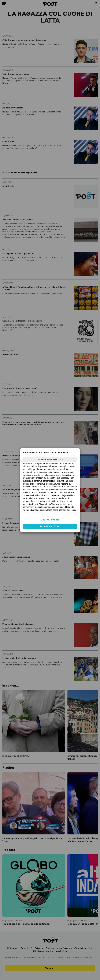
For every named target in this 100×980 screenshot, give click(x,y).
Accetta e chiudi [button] (50, 526)
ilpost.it (63, 501)
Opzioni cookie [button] (50, 520)
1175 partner (51, 498)
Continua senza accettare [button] (50, 459)
